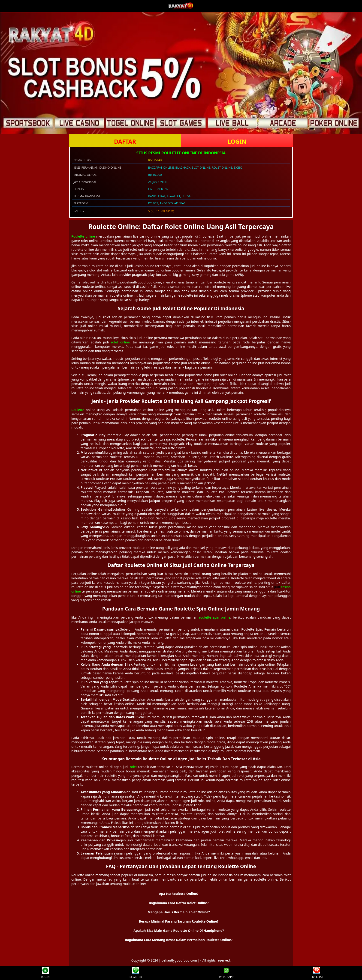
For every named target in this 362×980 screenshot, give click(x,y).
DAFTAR (125, 141)
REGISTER (136, 973)
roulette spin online (215, 617)
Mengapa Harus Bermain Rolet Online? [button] (179, 912)
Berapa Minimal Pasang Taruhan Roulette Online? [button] (179, 921)
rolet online (120, 342)
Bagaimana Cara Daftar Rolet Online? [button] (179, 903)
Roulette (78, 410)
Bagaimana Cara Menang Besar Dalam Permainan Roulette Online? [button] (179, 940)
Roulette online (83, 236)
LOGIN (237, 141)
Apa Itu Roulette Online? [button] (179, 894)
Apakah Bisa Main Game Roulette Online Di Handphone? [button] (179, 931)
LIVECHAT (317, 973)
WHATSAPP (226, 973)
